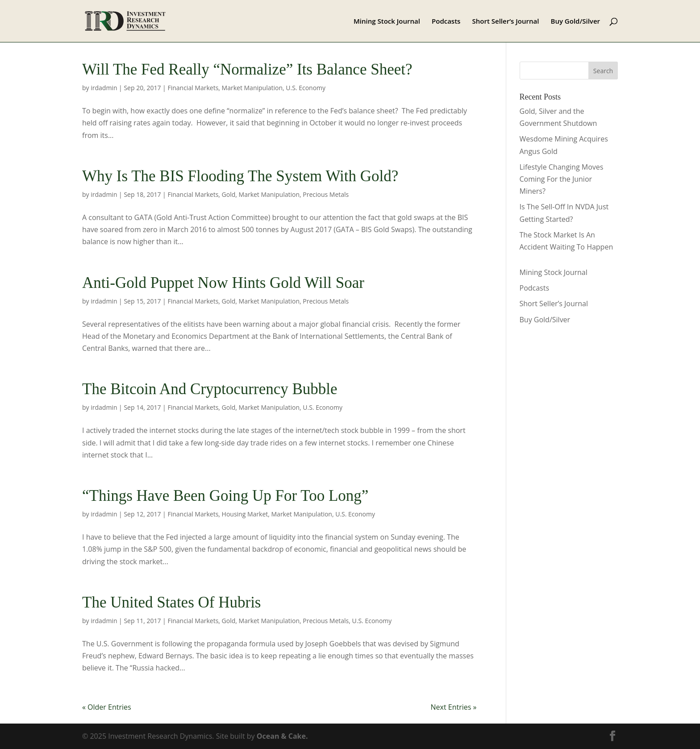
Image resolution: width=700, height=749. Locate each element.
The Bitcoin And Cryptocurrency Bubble (210, 389)
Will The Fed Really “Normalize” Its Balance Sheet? (247, 69)
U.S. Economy (306, 88)
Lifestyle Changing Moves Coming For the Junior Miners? (562, 179)
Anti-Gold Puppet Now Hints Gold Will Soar (223, 283)
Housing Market (245, 514)
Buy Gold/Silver (576, 22)
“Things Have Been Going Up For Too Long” (225, 496)
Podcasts (446, 22)
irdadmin (104, 88)
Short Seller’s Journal (506, 22)
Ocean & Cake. (282, 736)
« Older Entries (107, 707)
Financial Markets (193, 88)
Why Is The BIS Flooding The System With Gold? (240, 176)
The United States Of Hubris (171, 602)
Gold (229, 194)
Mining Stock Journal (387, 22)
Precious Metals (326, 194)
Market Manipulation (252, 88)
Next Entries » (454, 707)
